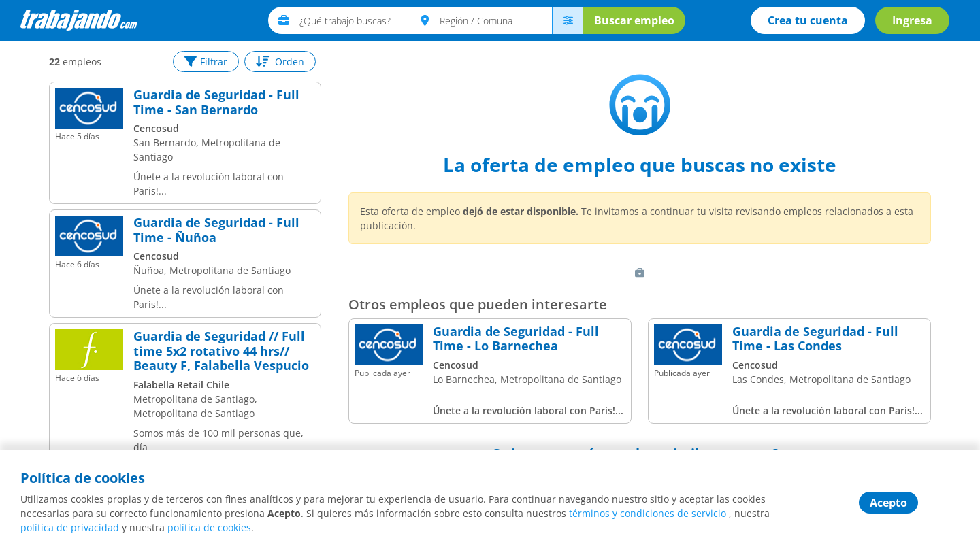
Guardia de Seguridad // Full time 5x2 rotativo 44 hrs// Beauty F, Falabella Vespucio (221, 351)
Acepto (888, 503)
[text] (355, 20)
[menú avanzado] (568, 20)
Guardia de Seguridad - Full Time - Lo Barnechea (516, 339)
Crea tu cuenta (808, 20)
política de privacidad (70, 527)
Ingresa (912, 20)
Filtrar (206, 62)
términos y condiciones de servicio (648, 513)
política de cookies (209, 527)
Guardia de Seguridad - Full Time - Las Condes (815, 339)
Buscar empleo (634, 20)
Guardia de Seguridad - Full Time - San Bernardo (216, 102)
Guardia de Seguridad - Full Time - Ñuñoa (216, 230)
